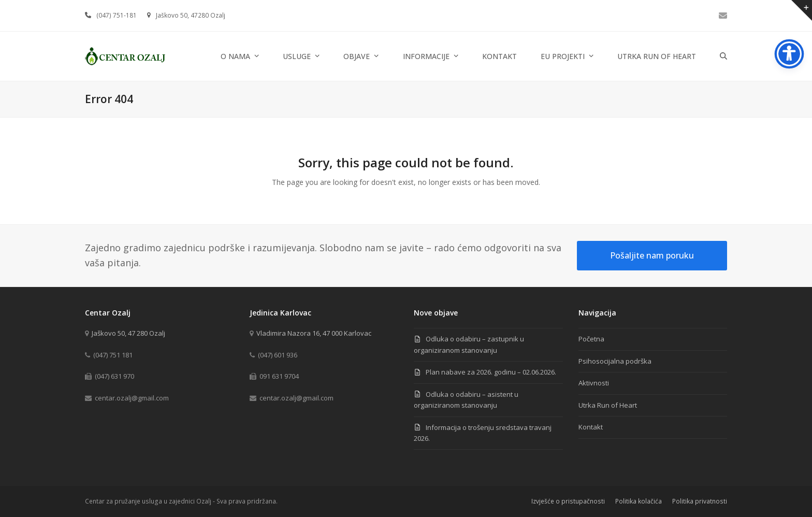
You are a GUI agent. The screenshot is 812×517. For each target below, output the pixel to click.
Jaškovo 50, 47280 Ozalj (191, 15)
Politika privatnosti (700, 501)
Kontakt (591, 427)
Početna (591, 339)
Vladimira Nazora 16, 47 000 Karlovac (314, 333)
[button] (723, 56)
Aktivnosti (594, 383)
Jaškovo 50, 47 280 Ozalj (128, 333)
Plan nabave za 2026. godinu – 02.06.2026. (491, 372)
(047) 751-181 (117, 15)
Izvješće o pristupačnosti (568, 501)
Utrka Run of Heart (608, 405)
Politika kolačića (639, 501)
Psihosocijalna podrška (615, 361)
